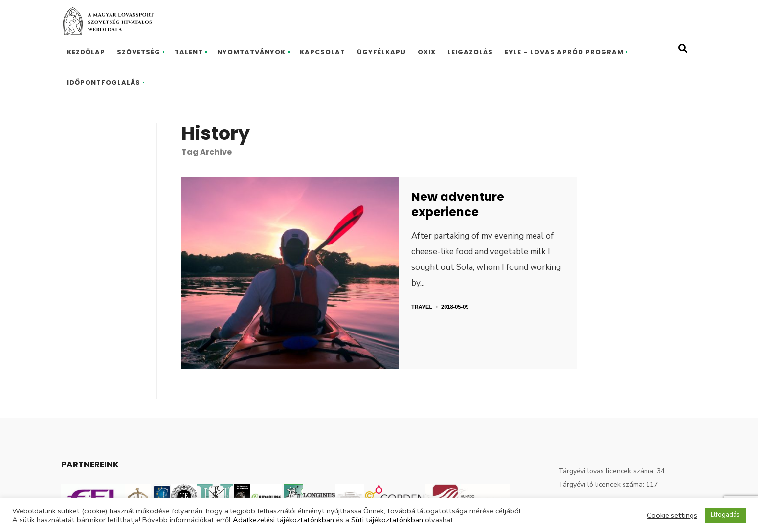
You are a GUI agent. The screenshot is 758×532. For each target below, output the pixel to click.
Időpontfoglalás (104, 82)
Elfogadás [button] (725, 515)
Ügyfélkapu (381, 52)
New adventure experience (458, 204)
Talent (189, 52)
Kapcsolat (323, 52)
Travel (422, 307)
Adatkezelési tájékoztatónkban (283, 520)
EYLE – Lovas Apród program (564, 52)
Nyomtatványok (251, 52)
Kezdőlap (86, 52)
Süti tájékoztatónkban (387, 520)
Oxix (427, 52)
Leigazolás (470, 52)
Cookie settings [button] (672, 515)
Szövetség (139, 52)
